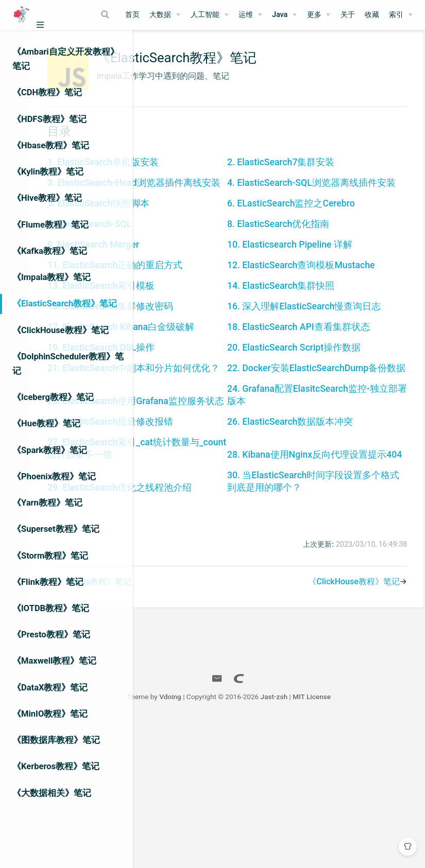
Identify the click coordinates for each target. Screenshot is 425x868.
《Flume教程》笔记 (50, 225)
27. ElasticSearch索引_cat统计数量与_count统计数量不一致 (216, 575)
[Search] (106, 14)
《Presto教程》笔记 (51, 635)
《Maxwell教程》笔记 (54, 661)
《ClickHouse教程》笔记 (61, 330)
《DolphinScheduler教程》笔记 (68, 364)
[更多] (319, 15)
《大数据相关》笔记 (52, 793)
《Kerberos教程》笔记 (56, 766)
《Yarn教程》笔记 (47, 503)
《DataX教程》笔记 (50, 688)
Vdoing (228, 841)
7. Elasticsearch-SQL (199, 257)
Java (280, 15)
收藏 (372, 15)
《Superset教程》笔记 (56, 529)
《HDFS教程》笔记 (49, 119)
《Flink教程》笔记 (48, 582)
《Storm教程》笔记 (50, 556)
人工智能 (205, 15)
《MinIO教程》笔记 (50, 714)
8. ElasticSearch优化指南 (330, 257)
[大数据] (165, 15)
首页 (132, 15)
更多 (314, 15)
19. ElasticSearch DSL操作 (210, 443)
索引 (396, 15)
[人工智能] (210, 15)
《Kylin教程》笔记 (48, 172)
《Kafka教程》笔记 (50, 251)
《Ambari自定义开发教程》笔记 (66, 59)
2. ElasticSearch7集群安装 (333, 172)
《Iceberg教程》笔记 (53, 397)
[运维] (250, 15)
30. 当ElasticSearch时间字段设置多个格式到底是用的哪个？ (337, 620)
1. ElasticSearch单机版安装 (212, 172)
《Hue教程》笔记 (46, 423)
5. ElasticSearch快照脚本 (208, 237)
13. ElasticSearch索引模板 (210, 344)
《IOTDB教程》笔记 (51, 608)
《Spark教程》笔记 (50, 450)
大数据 (160, 15)
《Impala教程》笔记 (52, 277)
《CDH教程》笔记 (47, 92)
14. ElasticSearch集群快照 (333, 344)
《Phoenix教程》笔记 (54, 476)
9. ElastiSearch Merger (202, 290)
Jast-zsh (332, 841)
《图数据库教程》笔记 (56, 740)
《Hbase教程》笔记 (51, 145)
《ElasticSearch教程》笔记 (65, 303)
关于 (348, 15)
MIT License (369, 841)
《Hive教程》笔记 (47, 198)
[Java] (284, 15)
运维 (246, 15)
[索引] (401, 15)
